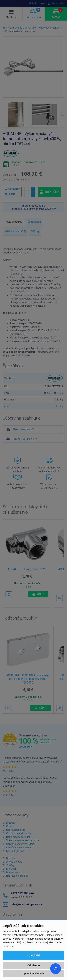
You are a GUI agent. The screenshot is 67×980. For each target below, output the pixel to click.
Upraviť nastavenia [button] (33, 973)
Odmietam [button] (34, 965)
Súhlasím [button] (34, 956)
